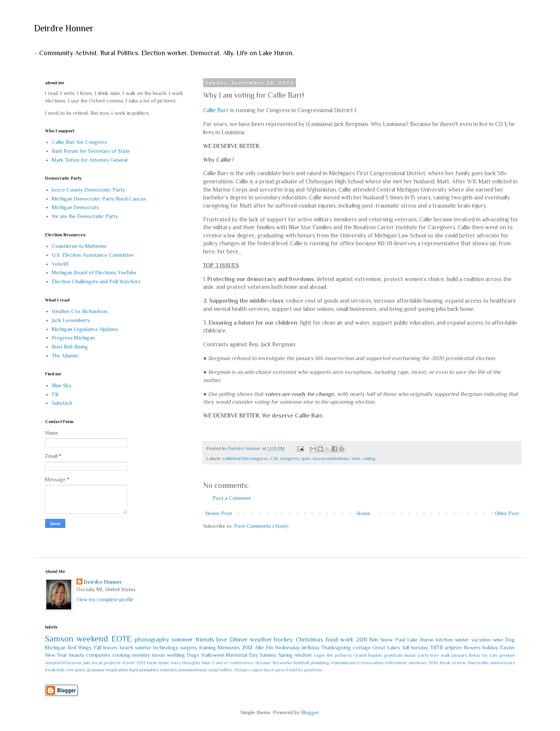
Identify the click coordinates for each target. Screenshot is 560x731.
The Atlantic (65, 356)
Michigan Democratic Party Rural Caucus (99, 199)
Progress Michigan (73, 338)
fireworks (282, 663)
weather (261, 639)
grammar (96, 670)
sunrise (143, 647)
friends (205, 639)
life (330, 655)
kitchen (444, 640)
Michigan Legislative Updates (85, 329)
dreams (263, 663)
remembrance (345, 663)
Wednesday (287, 647)
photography (152, 639)
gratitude (394, 655)
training (207, 647)
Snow (386, 640)
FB (55, 394)
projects (112, 663)
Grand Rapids (368, 655)
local (97, 663)
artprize (453, 647)
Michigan (55, 647)
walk (445, 655)
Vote (356, 459)
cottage (362, 647)
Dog (510, 640)
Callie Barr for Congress (79, 142)
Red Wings (80, 647)
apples (257, 670)
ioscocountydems (331, 459)
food (332, 639)
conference (242, 663)
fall (406, 647)
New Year (56, 655)
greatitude (313, 670)
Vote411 (60, 264)
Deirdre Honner (64, 28)
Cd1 (274, 459)
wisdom (303, 655)
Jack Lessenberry (71, 320)
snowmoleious (192, 670)
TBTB (437, 647)
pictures (343, 655)
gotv (306, 459)
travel (129, 663)
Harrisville (478, 663)
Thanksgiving (336, 647)
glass (80, 670)
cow (70, 670)
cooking (121, 655)
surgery (189, 647)
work (347, 639)
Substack (62, 403)
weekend (92, 639)
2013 (141, 663)
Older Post (507, 513)
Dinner (239, 639)
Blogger (310, 712)
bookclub (55, 670)
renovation (372, 663)
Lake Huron (420, 640)
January (459, 655)
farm (152, 663)
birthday (311, 647)
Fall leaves (106, 647)
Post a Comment (232, 498)
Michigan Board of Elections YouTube (94, 272)
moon (158, 655)
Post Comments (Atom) (261, 526)
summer (182, 639)
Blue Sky (62, 385)
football (301, 663)
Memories (229, 647)
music (410, 655)
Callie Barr (216, 110)
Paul (400, 640)
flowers (472, 647)
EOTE (122, 639)
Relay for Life (483, 655)
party (423, 655)
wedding (176, 655)
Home (364, 513)
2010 (433, 663)
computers (98, 655)
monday (141, 655)
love (222, 639)
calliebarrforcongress (245, 459)
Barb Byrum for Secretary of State (91, 151)
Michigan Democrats (75, 207)
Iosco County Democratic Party (88, 190)
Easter (507, 647)
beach (126, 647)
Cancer (220, 663)
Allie (259, 647)
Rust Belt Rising (70, 347)
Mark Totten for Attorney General (90, 160)
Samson (59, 639)
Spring (286, 655)
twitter (226, 670)
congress (290, 459)
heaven (74, 663)
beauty (77, 655)
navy (176, 663)
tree (435, 655)
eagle (319, 655)
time (206, 663)
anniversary (503, 663)
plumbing (320, 663)
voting (369, 459)
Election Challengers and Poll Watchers (96, 281)
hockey (284, 639)
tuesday (420, 647)
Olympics (242, 670)
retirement (396, 663)
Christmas (309, 639)
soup (213, 670)
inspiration (117, 670)
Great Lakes (386, 647)
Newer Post (218, 513)
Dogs (193, 655)
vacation (481, 640)
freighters (294, 670)
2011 (361, 639)
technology (166, 647)
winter (462, 640)
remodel (168, 670)
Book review (453, 663)
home (164, 663)
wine (498, 640)
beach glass (274, 670)
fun (374, 639)
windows (418, 663)
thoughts (191, 663)
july (87, 663)
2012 (247, 647)
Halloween (213, 655)
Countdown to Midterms (79, 246)
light (134, 670)
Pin (269, 647)
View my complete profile (105, 599)
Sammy (268, 655)
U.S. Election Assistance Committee (93, 255)
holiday (490, 647)
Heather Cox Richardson (80, 311)
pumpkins (149, 670)
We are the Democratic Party (85, 216)
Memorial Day (242, 655)
